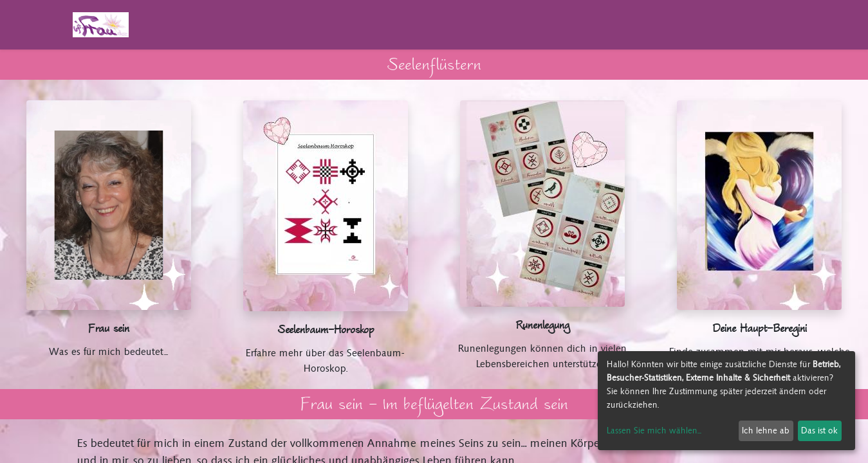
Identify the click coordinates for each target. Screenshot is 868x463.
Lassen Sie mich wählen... (654, 431)
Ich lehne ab (766, 431)
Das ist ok (819, 431)
